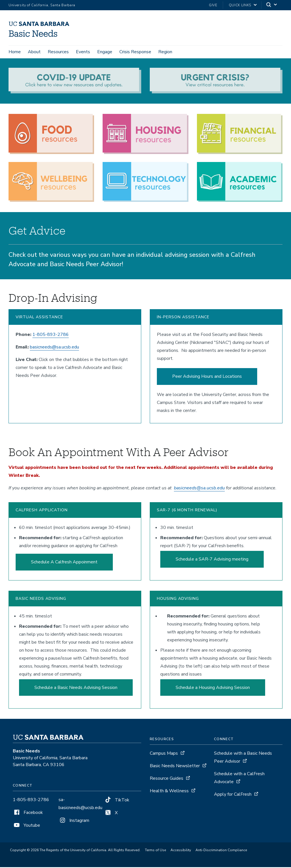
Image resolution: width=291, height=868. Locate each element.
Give (213, 5)
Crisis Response (135, 52)
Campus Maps (164, 754)
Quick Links (240, 5)
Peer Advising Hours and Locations (207, 377)
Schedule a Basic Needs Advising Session (76, 688)
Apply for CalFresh (233, 795)
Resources (58, 52)
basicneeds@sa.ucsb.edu (54, 348)
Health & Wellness (169, 792)
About (34, 52)
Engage (105, 52)
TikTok (117, 801)
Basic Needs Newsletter (175, 767)
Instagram (74, 822)
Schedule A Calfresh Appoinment (64, 563)
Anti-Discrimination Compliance (221, 851)
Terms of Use (155, 851)
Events (83, 52)
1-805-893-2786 (51, 335)
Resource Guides (167, 779)
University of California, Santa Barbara (42, 5)
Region (165, 52)
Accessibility (181, 851)
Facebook (28, 814)
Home (15, 52)
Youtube (26, 826)
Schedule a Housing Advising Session (213, 688)
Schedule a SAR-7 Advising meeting (212, 560)
